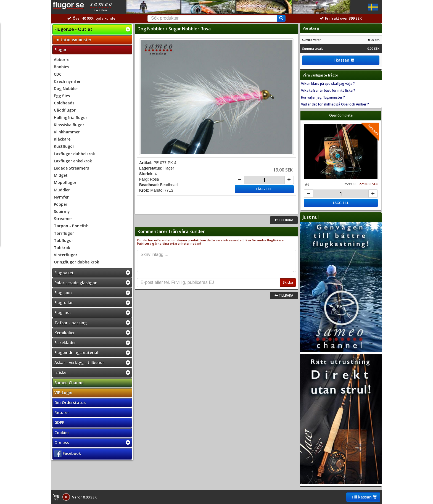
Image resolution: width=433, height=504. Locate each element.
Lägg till (264, 189)
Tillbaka (284, 220)
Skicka (288, 282)
